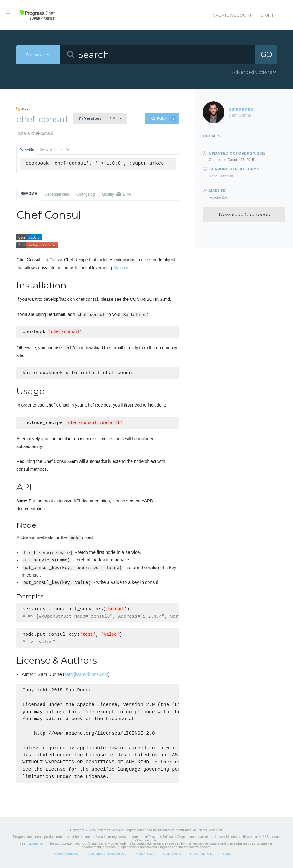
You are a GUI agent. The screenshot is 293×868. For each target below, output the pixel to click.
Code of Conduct (66, 854)
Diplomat (121, 268)
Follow (164, 119)
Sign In (269, 15)
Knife (64, 150)
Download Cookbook (244, 214)
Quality (116, 194)
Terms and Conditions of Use (106, 854)
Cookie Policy (172, 854)
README (29, 194)
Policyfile (26, 150)
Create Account (232, 15)
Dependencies (57, 194)
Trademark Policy (202, 854)
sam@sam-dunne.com (86, 675)
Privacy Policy (144, 854)
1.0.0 (97, 118)
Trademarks (34, 844)
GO (267, 54)
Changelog (86, 194)
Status (227, 854)
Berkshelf (47, 150)
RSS (22, 109)
